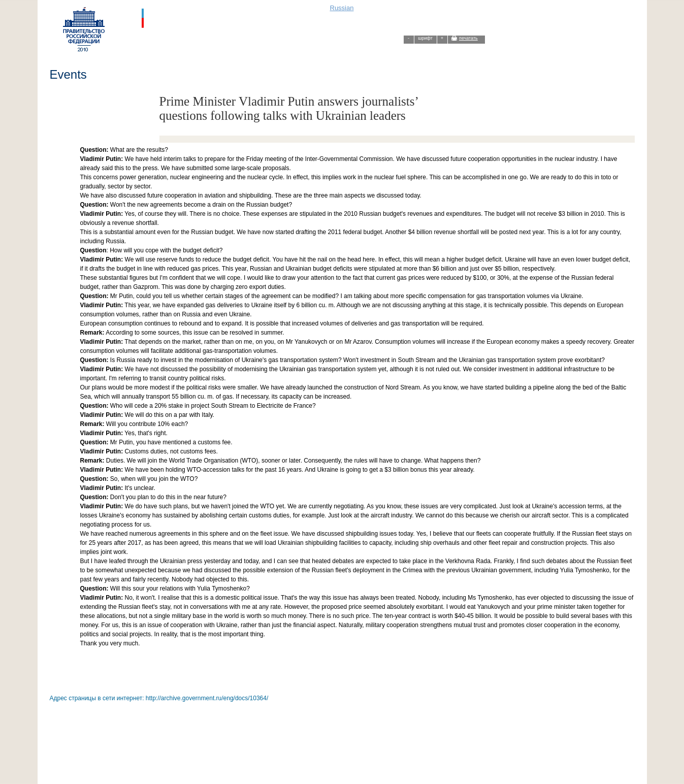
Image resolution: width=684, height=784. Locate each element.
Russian (342, 8)
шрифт (425, 38)
